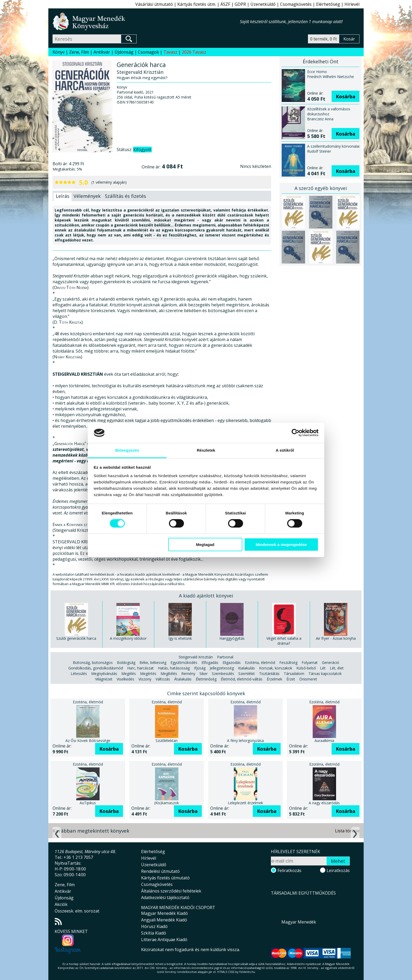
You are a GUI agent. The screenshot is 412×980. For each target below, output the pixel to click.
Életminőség (206, 679)
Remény (188, 674)
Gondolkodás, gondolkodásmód (96, 668)
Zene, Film (79, 52)
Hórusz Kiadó (154, 926)
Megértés (148, 674)
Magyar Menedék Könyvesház (146, 21)
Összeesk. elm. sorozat (77, 911)
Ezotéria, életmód (260, 662)
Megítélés (169, 674)
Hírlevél (352, 4)
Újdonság (124, 52)
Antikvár (102, 52)
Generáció (331, 662)
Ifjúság (200, 668)
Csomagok (148, 52)
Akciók (61, 904)
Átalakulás (183, 679)
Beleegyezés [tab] (127, 450)
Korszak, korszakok (276, 668)
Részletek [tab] (206, 450)
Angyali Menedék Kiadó (164, 920)
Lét (323, 668)
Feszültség (288, 662)
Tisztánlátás (269, 674)
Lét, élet (337, 668)
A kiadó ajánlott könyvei (206, 596)
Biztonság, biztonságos (93, 662)
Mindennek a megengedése (281, 545)
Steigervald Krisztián (196, 657)
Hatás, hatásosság (174, 668)
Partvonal (225, 657)
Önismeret (308, 679)
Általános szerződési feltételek (171, 891)
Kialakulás (246, 668)
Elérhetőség (328, 4)
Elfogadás (210, 662)
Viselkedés (125, 679)
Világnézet (104, 679)
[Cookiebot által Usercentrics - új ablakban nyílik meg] (295, 433)
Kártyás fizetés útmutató (165, 878)
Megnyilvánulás (104, 674)
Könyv (59, 52)
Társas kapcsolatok (325, 674)
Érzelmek (274, 679)
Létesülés (79, 674)
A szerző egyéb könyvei (321, 188)
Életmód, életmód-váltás (242, 679)
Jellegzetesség (222, 668)
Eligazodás (232, 662)
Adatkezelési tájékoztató (165, 898)
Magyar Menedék (299, 922)
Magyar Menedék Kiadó (164, 913)
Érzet (291, 679)
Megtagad (205, 545)
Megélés (129, 674)
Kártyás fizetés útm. (197, 4)
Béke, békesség (153, 662)
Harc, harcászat (140, 668)
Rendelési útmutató (160, 871)
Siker (204, 674)
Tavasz (170, 52)
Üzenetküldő (263, 4)
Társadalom (294, 674)
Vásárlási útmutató (154, 4)
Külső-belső (306, 668)
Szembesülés (223, 674)
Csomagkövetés (296, 4)
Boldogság (126, 662)
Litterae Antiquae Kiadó (164, 940)
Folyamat (310, 662)
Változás (163, 679)
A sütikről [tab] (285, 450)
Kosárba (346, 96)
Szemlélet (247, 674)
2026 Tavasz (194, 52)
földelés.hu (247, 972)
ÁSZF (225, 4)
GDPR (240, 4)
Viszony (145, 679)
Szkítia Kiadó (154, 933)
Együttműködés (184, 662)
